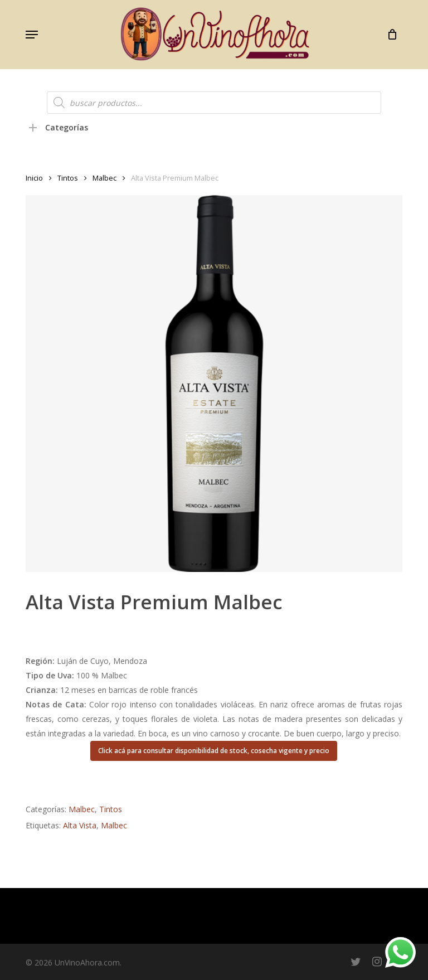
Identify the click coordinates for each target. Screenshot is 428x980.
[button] (32, 35)
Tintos (68, 178)
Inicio (34, 178)
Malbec (104, 178)
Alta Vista (80, 825)
